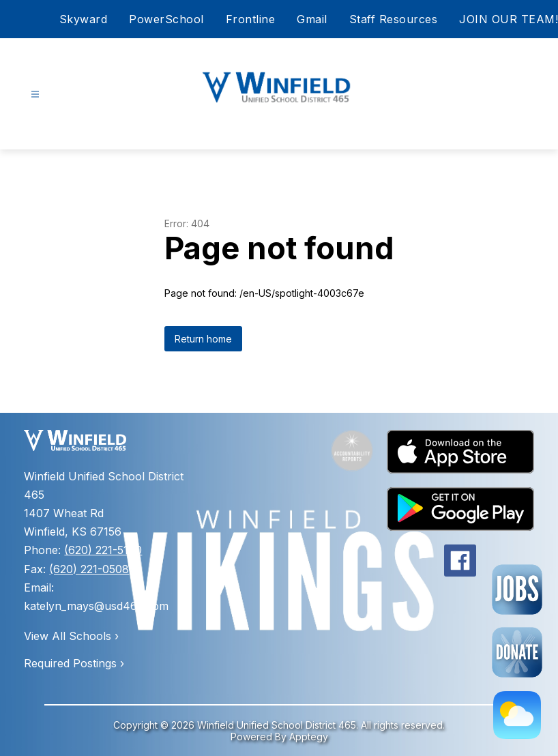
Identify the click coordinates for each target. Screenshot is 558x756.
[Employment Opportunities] (517, 590)
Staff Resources (394, 19)
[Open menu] (35, 94)
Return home (203, 339)
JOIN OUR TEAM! (509, 19)
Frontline (251, 19)
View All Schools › (71, 636)
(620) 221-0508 (89, 569)
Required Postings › (74, 663)
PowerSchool (166, 19)
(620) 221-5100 (103, 550)
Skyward (84, 19)
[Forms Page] (517, 652)
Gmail (312, 19)
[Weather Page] (517, 715)
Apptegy (309, 737)
